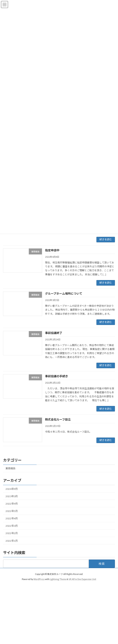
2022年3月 (12, 526)
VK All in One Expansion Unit (82, 579)
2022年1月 (12, 541)
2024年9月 (12, 489)
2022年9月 (12, 504)
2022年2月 (12, 533)
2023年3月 (12, 496)
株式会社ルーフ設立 (58, 419)
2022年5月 (12, 511)
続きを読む (106, 239)
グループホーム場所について (64, 294)
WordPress (39, 579)
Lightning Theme (58, 579)
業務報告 (10, 468)
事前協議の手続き (57, 376)
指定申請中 (52, 250)
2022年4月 (12, 518)
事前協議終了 (54, 333)
